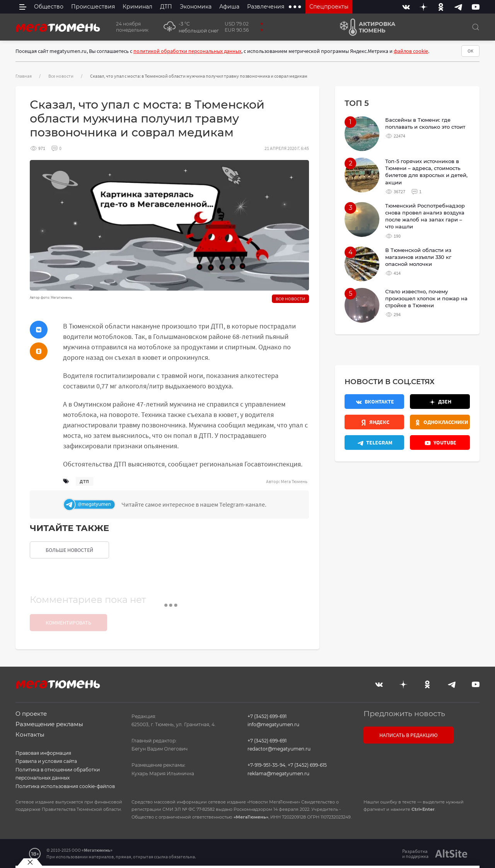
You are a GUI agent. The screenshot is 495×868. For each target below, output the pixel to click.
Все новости (61, 76)
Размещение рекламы (49, 724)
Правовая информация (43, 753)
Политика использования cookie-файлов (65, 786)
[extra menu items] (295, 7)
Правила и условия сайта (46, 761)
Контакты (30, 734)
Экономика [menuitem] (196, 7)
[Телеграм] (184, 505)
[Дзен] (423, 7)
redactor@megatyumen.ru (279, 749)
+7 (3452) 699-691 (267, 716)
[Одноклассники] (441, 7)
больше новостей (69, 550)
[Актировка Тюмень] (365, 27)
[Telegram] (458, 7)
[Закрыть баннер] (30, 862)
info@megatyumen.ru (273, 724)
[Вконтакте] (406, 7)
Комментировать (68, 623)
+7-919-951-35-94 (266, 765)
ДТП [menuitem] (166, 7)
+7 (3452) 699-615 (307, 765)
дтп (84, 481)
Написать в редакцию (409, 735)
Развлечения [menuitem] (266, 7)
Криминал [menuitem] (137, 7)
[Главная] (58, 27)
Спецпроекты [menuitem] (329, 7)
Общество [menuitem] (49, 7)
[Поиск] (476, 27)
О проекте (31, 714)
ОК (470, 51)
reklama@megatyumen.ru (278, 774)
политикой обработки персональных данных (187, 51)
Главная (24, 76)
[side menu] (23, 7)
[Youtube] (476, 7)
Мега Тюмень (294, 481)
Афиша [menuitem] (229, 7)
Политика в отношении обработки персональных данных (58, 774)
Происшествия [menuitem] (93, 7)
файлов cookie (411, 51)
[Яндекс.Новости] (374, 422)
